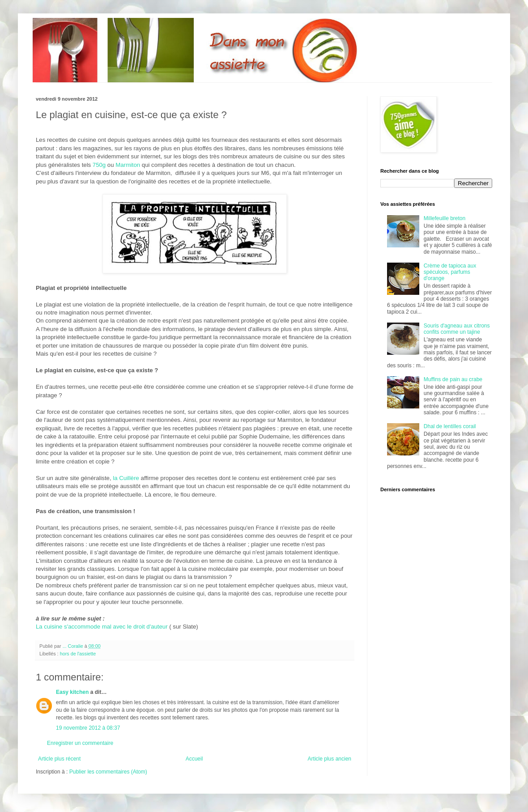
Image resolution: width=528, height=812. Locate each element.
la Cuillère (125, 478)
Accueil (194, 759)
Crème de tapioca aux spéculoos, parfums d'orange (450, 272)
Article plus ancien (330, 759)
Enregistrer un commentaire (80, 743)
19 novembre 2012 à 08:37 (88, 728)
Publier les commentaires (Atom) (108, 772)
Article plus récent (59, 759)
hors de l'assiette (78, 654)
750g (98, 165)
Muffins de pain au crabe (453, 379)
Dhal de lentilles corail (450, 426)
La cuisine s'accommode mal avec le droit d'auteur (102, 627)
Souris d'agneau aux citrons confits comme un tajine (457, 329)
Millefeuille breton (445, 218)
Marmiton (128, 165)
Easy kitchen (72, 692)
